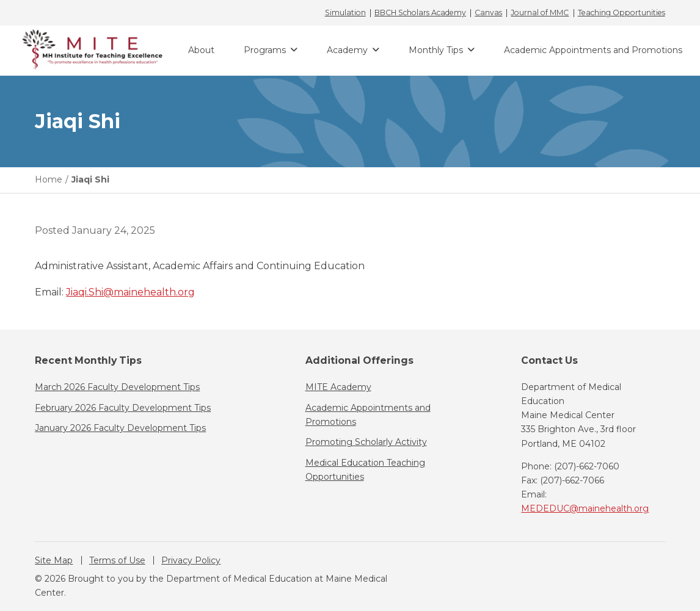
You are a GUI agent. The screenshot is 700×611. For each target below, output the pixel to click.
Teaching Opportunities (622, 13)
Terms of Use (117, 560)
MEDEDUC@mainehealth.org (585, 508)
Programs (265, 50)
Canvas (488, 13)
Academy (347, 50)
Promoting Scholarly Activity (366, 442)
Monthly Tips (436, 50)
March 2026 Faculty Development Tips (117, 387)
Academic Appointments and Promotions (593, 50)
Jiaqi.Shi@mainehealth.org (130, 292)
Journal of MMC (540, 13)
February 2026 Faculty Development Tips (123, 408)
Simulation (345, 13)
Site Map (54, 560)
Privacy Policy (191, 560)
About (201, 50)
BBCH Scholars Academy (420, 13)
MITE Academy (338, 387)
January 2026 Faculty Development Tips (120, 428)
